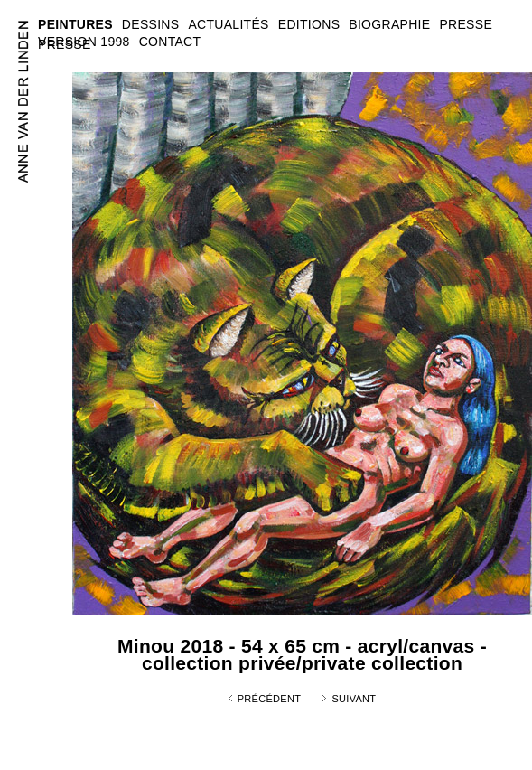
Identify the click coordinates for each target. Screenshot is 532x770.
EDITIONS (309, 24)
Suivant (354, 699)
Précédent (270, 699)
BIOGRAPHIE (389, 24)
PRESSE (65, 44)
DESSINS (151, 24)
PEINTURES (75, 24)
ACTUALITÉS (228, 24)
